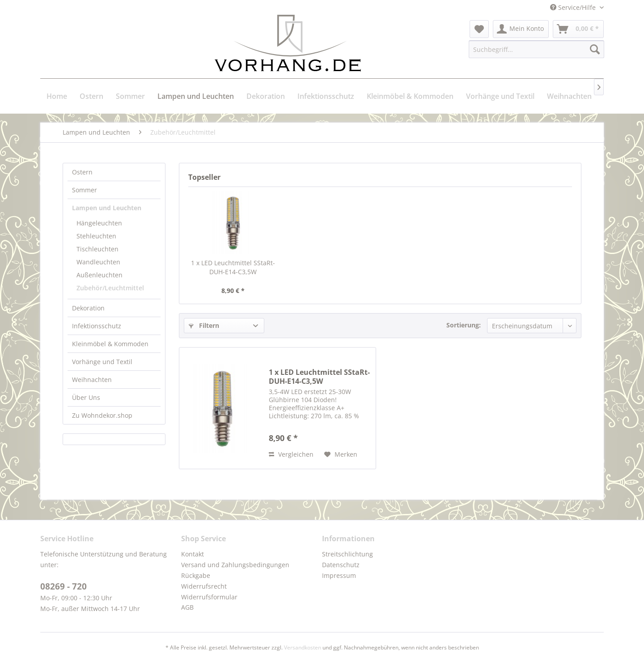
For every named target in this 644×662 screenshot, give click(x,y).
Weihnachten (92, 380)
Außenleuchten (100, 275)
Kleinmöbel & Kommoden (110, 344)
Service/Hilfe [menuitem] (574, 7)
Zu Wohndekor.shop (102, 415)
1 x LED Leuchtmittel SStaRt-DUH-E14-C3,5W (233, 267)
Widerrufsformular (209, 597)
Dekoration (88, 308)
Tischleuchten (97, 249)
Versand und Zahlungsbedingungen (235, 565)
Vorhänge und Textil (102, 362)
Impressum (339, 575)
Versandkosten (303, 647)
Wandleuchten (98, 262)
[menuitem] (479, 29)
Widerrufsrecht (204, 586)
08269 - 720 (64, 586)
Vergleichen (291, 454)
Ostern (82, 172)
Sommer (85, 190)
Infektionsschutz (97, 326)
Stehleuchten (96, 236)
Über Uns (86, 397)
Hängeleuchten (99, 223)
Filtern (204, 325)
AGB (187, 607)
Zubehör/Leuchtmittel (110, 288)
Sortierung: (464, 325)
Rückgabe (196, 575)
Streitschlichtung (347, 554)
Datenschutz (341, 565)
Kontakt (193, 554)
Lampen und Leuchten (107, 208)
